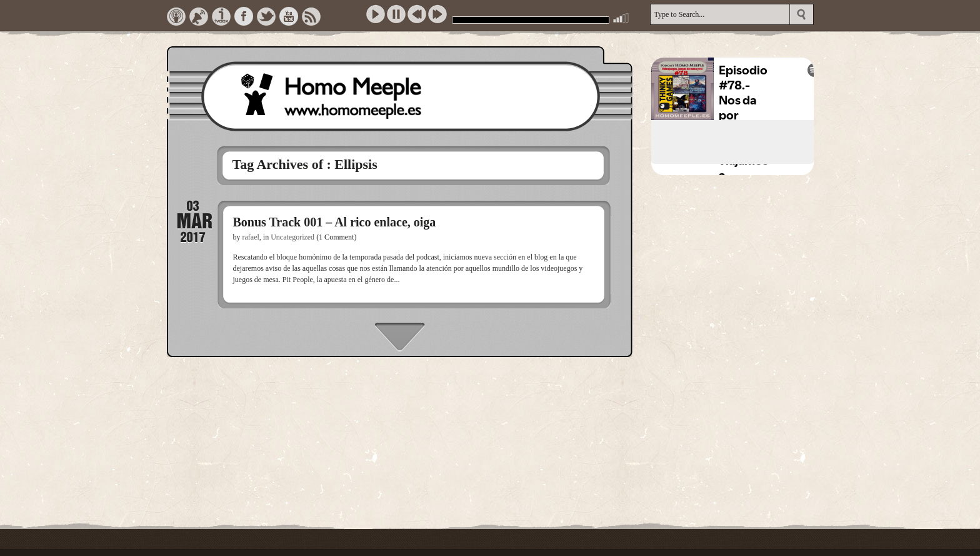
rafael (251, 237)
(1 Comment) (336, 237)
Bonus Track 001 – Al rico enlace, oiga (335, 222)
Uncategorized (292, 237)
